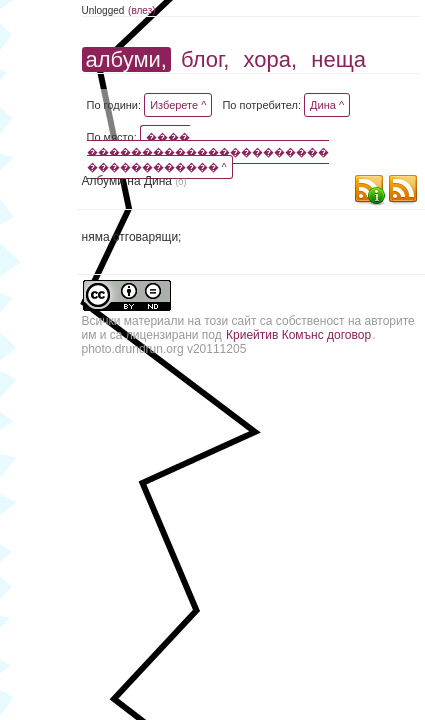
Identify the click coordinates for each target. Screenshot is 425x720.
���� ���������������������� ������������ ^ (208, 152)
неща (338, 59)
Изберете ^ (178, 105)
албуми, (126, 59)
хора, (271, 59)
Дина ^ (327, 105)
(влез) (142, 10)
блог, (205, 59)
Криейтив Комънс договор (298, 335)
